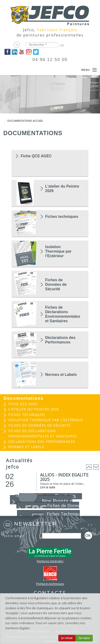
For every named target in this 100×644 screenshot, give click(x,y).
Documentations (20, 121)
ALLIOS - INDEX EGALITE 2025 (64, 477)
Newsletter (36, 524)
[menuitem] (50, 404)
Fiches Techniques (65, 514)
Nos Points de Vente (67, 501)
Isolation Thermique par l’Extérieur (58, 251)
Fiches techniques (62, 217)
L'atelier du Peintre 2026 (62, 189)
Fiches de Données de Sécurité (56, 284)
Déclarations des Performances (60, 340)
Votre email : (15, 536)
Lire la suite (48, 487)
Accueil (38, 121)
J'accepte (84, 638)
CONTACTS (50, 593)
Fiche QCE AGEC (36, 156)
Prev (89, 467)
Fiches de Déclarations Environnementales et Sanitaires (62, 314)
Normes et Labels (61, 375)
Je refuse (67, 638)
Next (96, 467)
